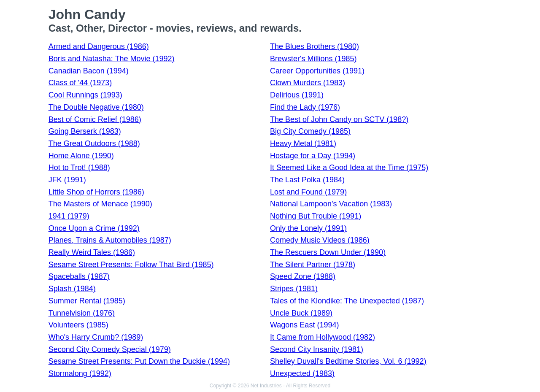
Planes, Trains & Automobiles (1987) (110, 240)
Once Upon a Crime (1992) (94, 228)
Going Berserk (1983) (85, 131)
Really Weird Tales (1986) (92, 252)
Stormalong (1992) (80, 373)
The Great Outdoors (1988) (94, 143)
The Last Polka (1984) (307, 180)
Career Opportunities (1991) (317, 71)
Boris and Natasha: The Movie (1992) (112, 59)
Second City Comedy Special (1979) (110, 349)
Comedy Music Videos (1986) (320, 240)
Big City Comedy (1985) (310, 131)
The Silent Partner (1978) (313, 265)
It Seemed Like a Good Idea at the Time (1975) (349, 168)
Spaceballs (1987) (79, 276)
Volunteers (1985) (78, 325)
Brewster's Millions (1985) (313, 59)
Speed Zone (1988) (303, 276)
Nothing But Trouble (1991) (316, 216)
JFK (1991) (67, 180)
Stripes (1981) (294, 289)
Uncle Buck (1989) (301, 313)
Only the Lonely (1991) (308, 228)
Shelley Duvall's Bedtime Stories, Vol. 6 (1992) (348, 361)
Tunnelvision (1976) (82, 313)
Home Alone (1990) (81, 156)
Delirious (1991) (297, 95)
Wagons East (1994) (304, 325)
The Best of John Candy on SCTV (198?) (339, 119)
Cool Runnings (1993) (85, 95)
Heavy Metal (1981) (303, 143)
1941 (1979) (69, 216)
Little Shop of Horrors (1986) (96, 192)
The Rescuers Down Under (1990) (328, 252)
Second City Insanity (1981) (317, 349)
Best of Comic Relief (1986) (95, 119)
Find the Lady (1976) (305, 107)
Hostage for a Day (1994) (313, 156)
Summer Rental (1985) (87, 301)
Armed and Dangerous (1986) (99, 46)
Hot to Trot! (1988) (79, 168)
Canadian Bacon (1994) (89, 71)
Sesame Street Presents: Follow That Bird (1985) (131, 265)
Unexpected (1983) (302, 373)
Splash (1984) (72, 289)
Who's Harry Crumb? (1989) (96, 337)
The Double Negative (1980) (96, 107)
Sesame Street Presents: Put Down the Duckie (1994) (139, 361)
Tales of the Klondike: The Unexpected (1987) (347, 301)
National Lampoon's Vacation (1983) (331, 204)
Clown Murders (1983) (308, 83)
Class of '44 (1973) (80, 83)
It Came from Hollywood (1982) (323, 337)
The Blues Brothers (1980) (315, 46)
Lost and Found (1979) (308, 192)
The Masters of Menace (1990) (100, 204)
